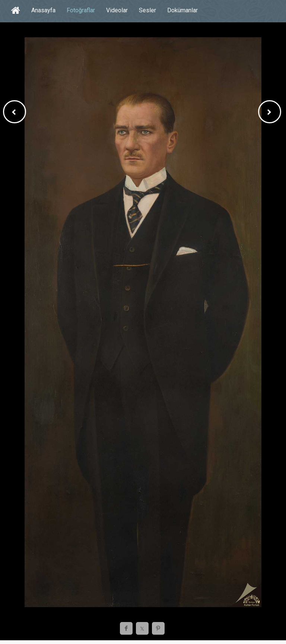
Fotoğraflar (81, 10)
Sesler (147, 10)
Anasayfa (43, 10)
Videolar (117, 10)
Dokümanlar (182, 10)
